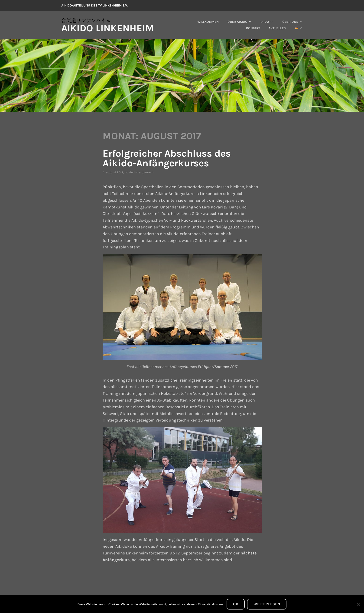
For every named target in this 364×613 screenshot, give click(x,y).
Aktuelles (277, 28)
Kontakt (253, 28)
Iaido (265, 22)
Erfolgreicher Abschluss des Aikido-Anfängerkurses (167, 158)
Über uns (290, 22)
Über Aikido (237, 22)
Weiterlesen (267, 604)
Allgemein (146, 172)
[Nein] (358, 604)
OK (236, 604)
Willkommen (208, 22)
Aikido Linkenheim (108, 28)
